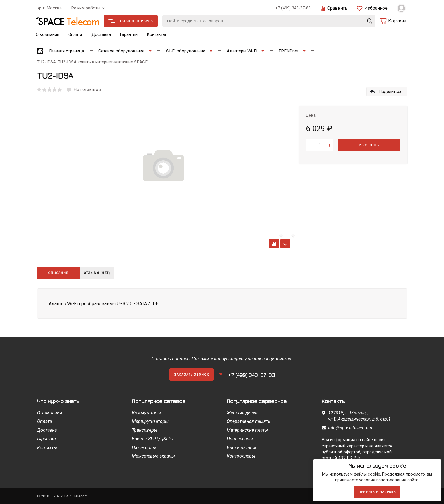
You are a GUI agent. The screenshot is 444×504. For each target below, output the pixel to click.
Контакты (156, 34)
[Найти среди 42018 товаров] (269, 21)
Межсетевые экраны (153, 456)
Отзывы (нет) (99, 273)
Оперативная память (248, 421)
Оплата (75, 34)
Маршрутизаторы (150, 421)
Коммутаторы (146, 413)
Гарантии (129, 34)
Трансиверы (145, 430)
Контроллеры (241, 456)
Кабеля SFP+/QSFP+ (153, 439)
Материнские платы (247, 430)
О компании (48, 34)
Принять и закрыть (377, 492)
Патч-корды (144, 448)
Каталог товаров (131, 21)
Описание (58, 273)
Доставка (101, 34)
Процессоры (240, 439)
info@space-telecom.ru (351, 428)
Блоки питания (242, 448)
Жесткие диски (242, 413)
